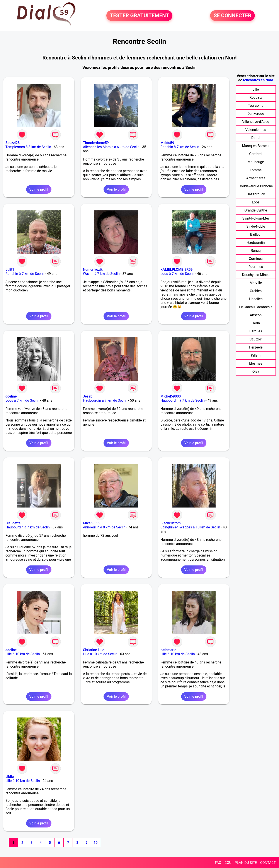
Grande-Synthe (256, 210)
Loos (256, 202)
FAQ (218, 863)
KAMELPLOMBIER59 (177, 270)
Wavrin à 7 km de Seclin (101, 274)
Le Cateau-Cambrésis (256, 307)
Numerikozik (93, 270)
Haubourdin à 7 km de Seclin (105, 400)
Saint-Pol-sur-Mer (256, 218)
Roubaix (256, 97)
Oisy (256, 371)
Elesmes (256, 363)
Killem (256, 355)
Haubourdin (256, 243)
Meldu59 (167, 143)
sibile (10, 777)
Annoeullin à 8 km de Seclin (104, 527)
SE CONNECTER (232, 16)
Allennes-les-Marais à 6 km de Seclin (111, 147)
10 (95, 843)
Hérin (256, 323)
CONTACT (268, 863)
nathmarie (168, 650)
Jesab (88, 396)
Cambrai (256, 154)
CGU (228, 863)
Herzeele (256, 347)
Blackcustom (171, 523)
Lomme (256, 170)
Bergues (256, 331)
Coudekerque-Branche (256, 186)
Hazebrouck (256, 194)
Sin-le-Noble (256, 226)
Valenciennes (256, 130)
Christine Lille (94, 650)
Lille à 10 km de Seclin (23, 654)
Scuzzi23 (13, 143)
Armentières (256, 178)
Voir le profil (39, 189)
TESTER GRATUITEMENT (139, 16)
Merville (256, 283)
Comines (256, 259)
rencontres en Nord (258, 80)
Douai (256, 138)
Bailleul (256, 234)
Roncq (256, 251)
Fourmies (256, 267)
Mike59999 (92, 523)
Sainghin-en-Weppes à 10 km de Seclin (190, 527)
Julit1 (10, 270)
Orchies (256, 291)
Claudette (13, 523)
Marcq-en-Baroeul (256, 146)
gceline (11, 396)
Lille (256, 89)
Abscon (256, 315)
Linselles (256, 299)
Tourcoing (256, 106)
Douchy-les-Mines (256, 275)
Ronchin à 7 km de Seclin (180, 147)
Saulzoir (256, 339)
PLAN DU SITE (246, 863)
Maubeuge (256, 162)
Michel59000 (171, 396)
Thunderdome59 (96, 143)
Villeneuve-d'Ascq (256, 122)
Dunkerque (256, 114)
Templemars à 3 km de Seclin (28, 147)
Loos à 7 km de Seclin (177, 274)
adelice (11, 650)
